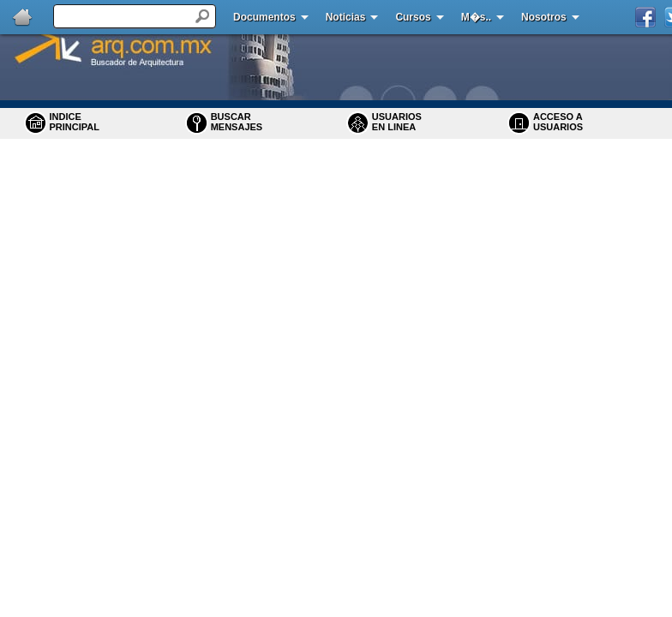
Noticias (346, 17)
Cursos (413, 17)
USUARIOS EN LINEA (397, 122)
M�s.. (476, 17)
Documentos (264, 17)
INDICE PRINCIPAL (75, 122)
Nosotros (544, 17)
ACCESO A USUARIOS (558, 122)
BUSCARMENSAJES (237, 122)
